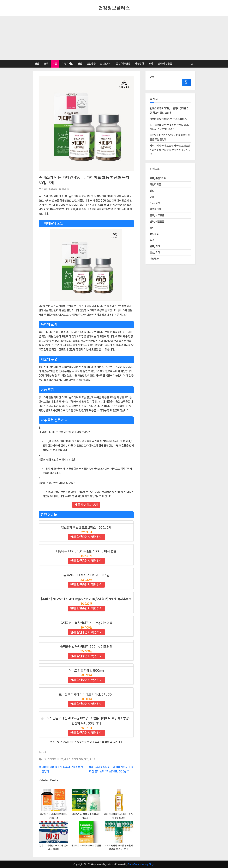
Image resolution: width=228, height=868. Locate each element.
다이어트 (52, 759)
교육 (46, 64)
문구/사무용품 (123, 64)
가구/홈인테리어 (158, 179)
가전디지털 (68, 64)
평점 (81, 759)
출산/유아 (155, 253)
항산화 (93, 759)
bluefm (66, 189)
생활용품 (91, 64)
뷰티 (151, 64)
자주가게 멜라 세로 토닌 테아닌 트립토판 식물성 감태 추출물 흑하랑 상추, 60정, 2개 (170, 150)
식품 (55, 64)
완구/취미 (155, 247)
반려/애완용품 (165, 64)
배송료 (60, 759)
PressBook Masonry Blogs (141, 864)
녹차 (44, 759)
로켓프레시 (106, 64)
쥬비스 (67, 759)
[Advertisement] (114, 38)
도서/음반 (155, 203)
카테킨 (75, 759)
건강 (37, 64)
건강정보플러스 (114, 8)
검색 (152, 77)
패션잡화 (139, 64)
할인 (86, 759)
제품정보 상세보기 (86, 505)
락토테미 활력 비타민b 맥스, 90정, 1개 (169, 119)
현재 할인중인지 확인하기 (86, 537)
